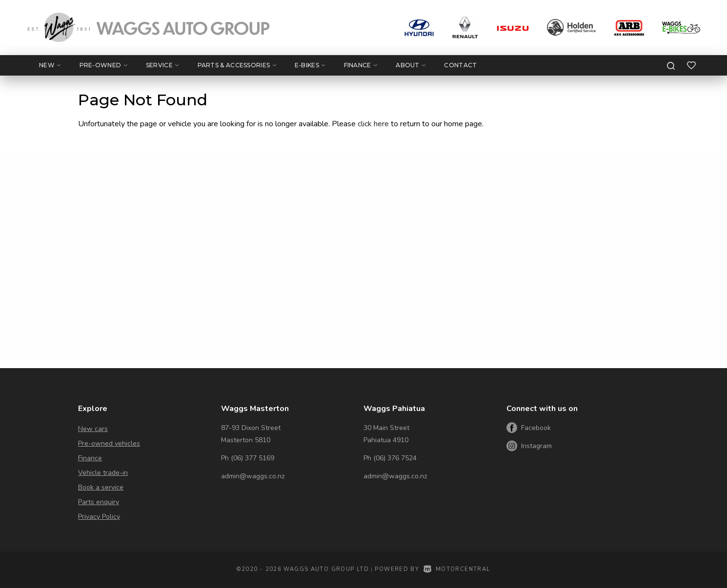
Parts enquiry (99, 502)
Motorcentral (457, 569)
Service (162, 65)
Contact (460, 65)
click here (373, 124)
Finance (361, 65)
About (411, 65)
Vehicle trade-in (103, 473)
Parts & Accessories (237, 65)
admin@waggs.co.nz (253, 476)
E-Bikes (310, 65)
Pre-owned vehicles (109, 443)
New (50, 65)
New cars (93, 429)
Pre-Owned (103, 65)
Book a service (101, 487)
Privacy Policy (99, 517)
